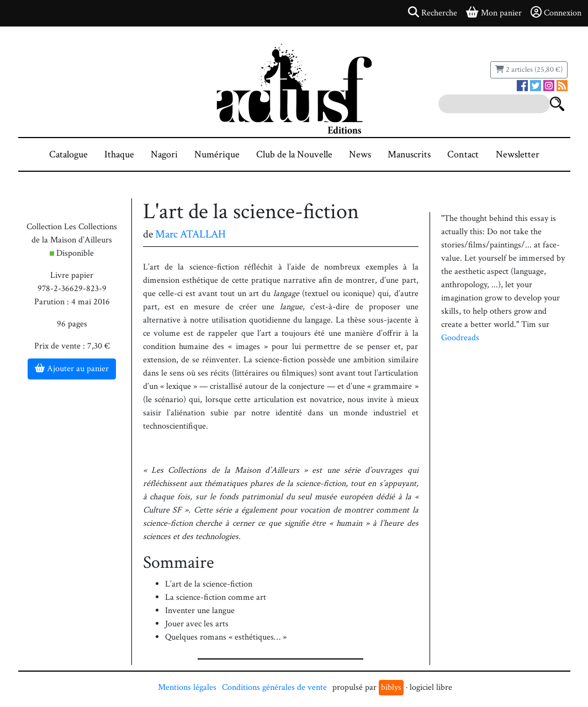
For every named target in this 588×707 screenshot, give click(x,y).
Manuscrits (409, 154)
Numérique (217, 154)
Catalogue (68, 154)
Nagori (164, 154)
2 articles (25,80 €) (529, 70)
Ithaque (119, 154)
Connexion (556, 13)
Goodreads (460, 338)
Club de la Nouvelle (294, 154)
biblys (391, 687)
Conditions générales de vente (274, 687)
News (360, 154)
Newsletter (518, 154)
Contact (463, 154)
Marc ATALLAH (190, 234)
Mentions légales (187, 687)
